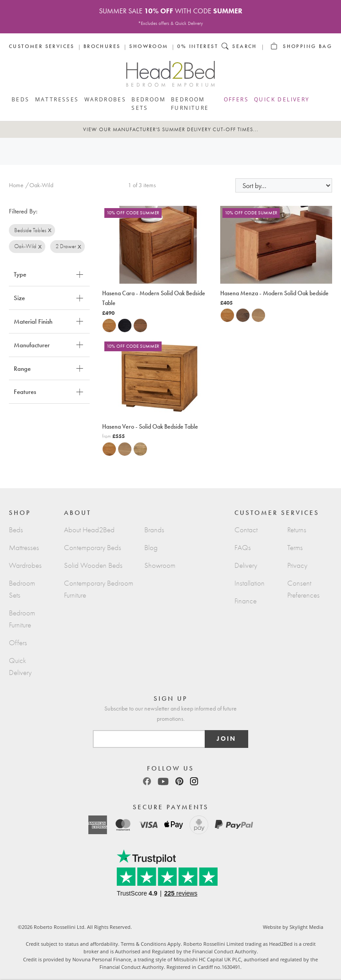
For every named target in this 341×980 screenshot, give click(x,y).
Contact (246, 530)
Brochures (102, 46)
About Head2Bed (89, 530)
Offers (236, 99)
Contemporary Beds (93, 548)
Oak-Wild (25, 246)
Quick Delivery (282, 99)
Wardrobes (105, 99)
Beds (21, 99)
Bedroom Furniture (190, 103)
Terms (295, 548)
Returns (297, 530)
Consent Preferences (303, 589)
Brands (154, 530)
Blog (151, 548)
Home (16, 185)
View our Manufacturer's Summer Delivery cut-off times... (171, 129)
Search (244, 46)
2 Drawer (66, 246)
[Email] (149, 739)
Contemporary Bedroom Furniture (99, 589)
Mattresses (57, 99)
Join (226, 739)
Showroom (149, 46)
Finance (246, 601)
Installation (250, 583)
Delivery (246, 565)
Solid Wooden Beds (93, 565)
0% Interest (198, 46)
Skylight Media (306, 927)
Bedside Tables (30, 230)
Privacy (297, 565)
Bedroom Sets (149, 103)
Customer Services (42, 46)
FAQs (243, 548)
